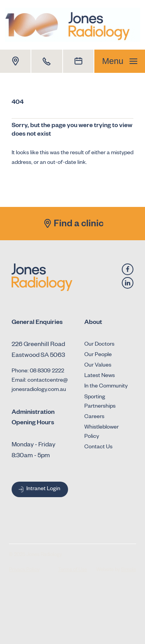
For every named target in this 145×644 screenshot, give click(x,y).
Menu (120, 61)
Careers (94, 417)
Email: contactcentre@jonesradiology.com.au (40, 386)
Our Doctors (99, 345)
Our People (98, 355)
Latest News (100, 376)
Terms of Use (72, 570)
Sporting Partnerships (100, 402)
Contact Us (98, 448)
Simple (129, 570)
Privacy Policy (24, 570)
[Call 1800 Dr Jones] (47, 61)
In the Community (106, 387)
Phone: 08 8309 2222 (38, 372)
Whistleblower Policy (101, 432)
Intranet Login (39, 489)
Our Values (98, 366)
